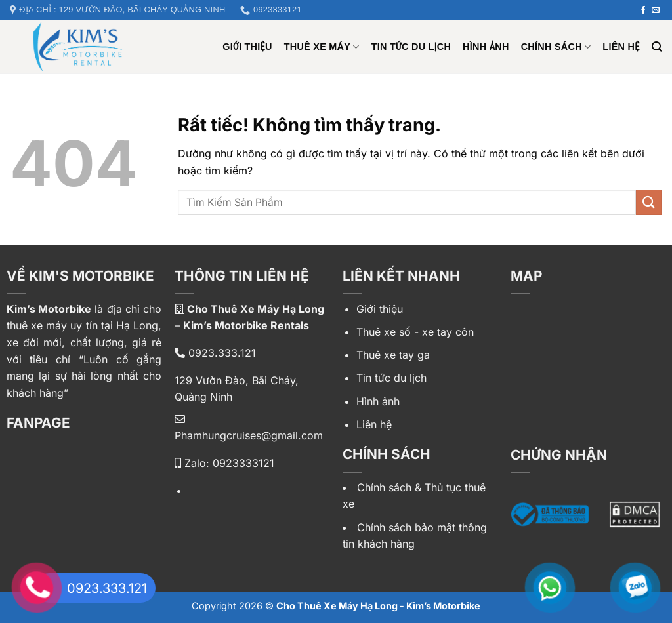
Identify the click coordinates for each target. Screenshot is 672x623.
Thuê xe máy (322, 47)
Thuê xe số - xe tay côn (415, 332)
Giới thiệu (380, 309)
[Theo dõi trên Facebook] (643, 10)
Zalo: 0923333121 (224, 463)
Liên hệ (621, 47)
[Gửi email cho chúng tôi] (656, 10)
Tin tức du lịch (411, 47)
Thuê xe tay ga (393, 355)
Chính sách (556, 47)
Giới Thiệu (247, 47)
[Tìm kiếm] (657, 47)
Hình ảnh (486, 47)
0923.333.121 (215, 353)
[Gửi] (649, 202)
